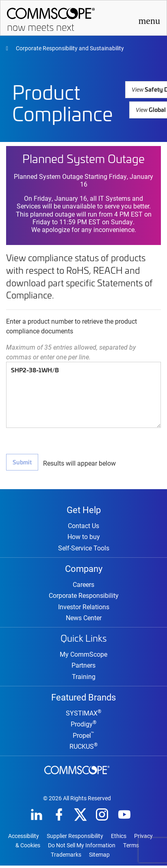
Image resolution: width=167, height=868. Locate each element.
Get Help (84, 509)
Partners (83, 667)
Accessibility (24, 838)
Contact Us (83, 526)
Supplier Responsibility (75, 838)
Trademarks (66, 857)
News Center (84, 619)
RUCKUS (83, 749)
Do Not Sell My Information (82, 848)
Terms (131, 848)
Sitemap (99, 857)
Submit (22, 462)
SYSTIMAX (83, 715)
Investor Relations (84, 608)
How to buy (84, 537)
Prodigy (83, 726)
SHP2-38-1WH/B (83, 395)
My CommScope (83, 656)
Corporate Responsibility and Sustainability (69, 48)
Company (84, 569)
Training (84, 678)
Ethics (119, 838)
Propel (83, 738)
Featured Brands (83, 698)
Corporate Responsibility (84, 597)
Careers (83, 586)
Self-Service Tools (84, 549)
